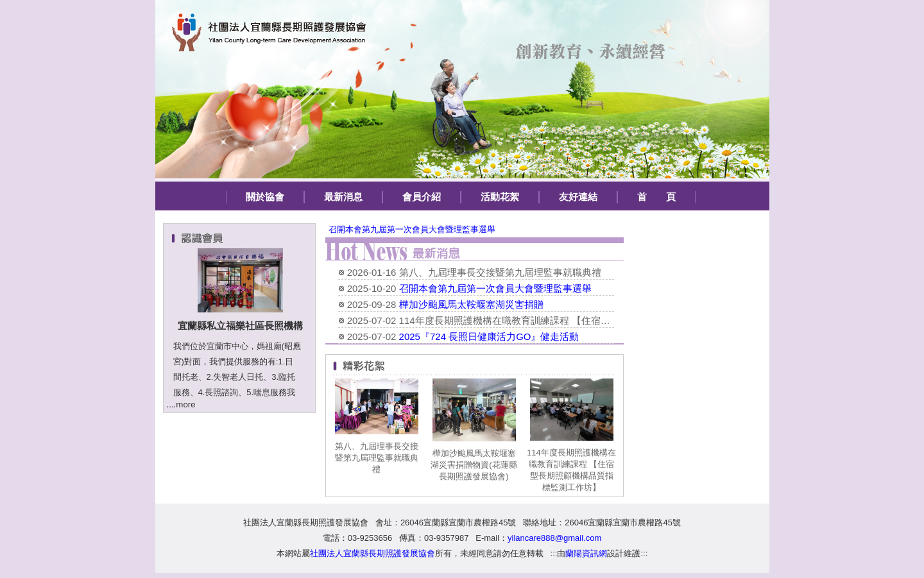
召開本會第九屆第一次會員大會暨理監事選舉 (412, 229)
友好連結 (578, 197)
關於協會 (265, 197)
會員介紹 (422, 197)
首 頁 (656, 197)
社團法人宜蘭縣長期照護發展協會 (306, 523)
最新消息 (343, 197)
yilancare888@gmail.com (554, 538)
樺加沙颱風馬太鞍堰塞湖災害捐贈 (471, 304)
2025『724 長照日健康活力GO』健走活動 (489, 336)
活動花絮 (500, 197)
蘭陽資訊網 (586, 553)
